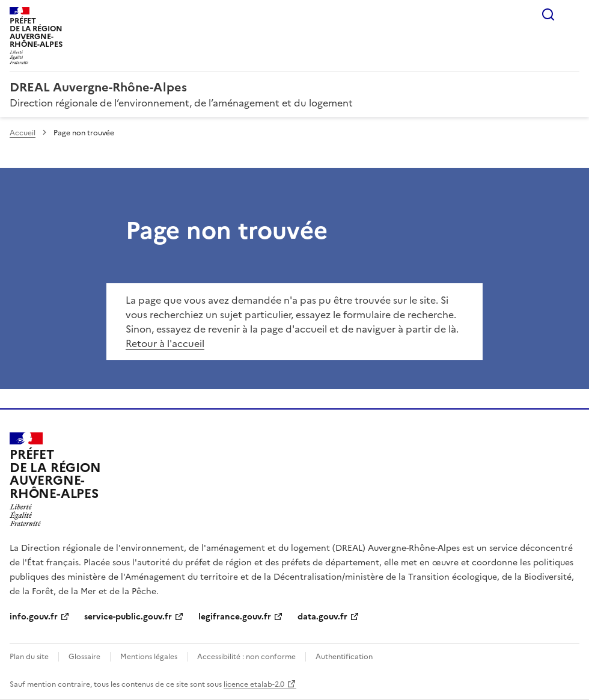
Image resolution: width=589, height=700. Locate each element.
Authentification (344, 657)
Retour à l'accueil (165, 343)
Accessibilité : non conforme (246, 657)
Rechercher (548, 14)
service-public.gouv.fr (128, 617)
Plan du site (29, 657)
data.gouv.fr (322, 617)
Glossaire (84, 657)
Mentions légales (149, 657)
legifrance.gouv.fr (235, 617)
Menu (572, 14)
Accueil (23, 133)
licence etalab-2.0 (254, 684)
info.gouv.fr (34, 617)
